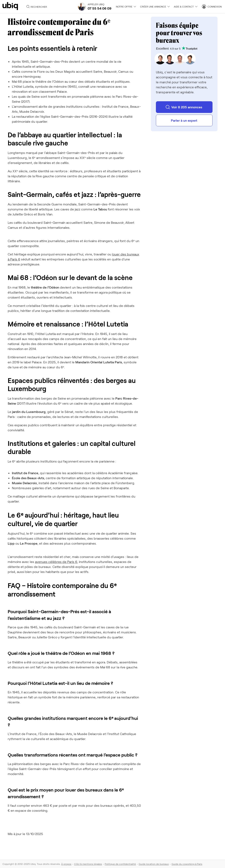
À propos (66, 864)
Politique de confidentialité (120, 864)
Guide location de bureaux (154, 864)
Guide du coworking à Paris (187, 864)
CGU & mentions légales (88, 864)
